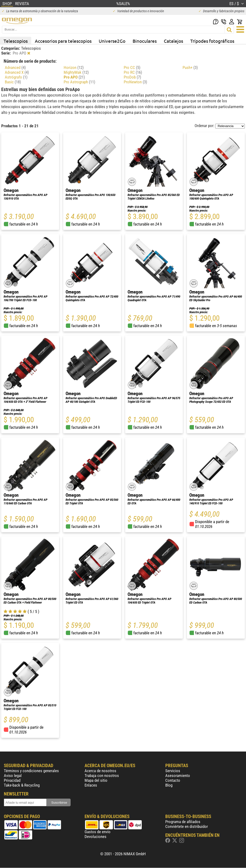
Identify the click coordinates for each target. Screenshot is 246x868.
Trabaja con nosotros (102, 776)
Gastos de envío (98, 832)
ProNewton (135, 82)
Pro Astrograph (79, 82)
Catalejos (173, 41)
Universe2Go (112, 41)
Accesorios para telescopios (63, 41)
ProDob (132, 77)
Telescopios (16, 41)
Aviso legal (13, 776)
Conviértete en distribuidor (187, 826)
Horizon (74, 67)
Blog (169, 785)
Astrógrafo (16, 77)
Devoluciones (95, 837)
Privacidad (12, 780)
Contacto (173, 780)
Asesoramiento (178, 776)
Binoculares (145, 41)
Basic (13, 82)
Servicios (173, 771)
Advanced (15, 67)
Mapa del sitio (96, 780)
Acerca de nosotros (100, 771)
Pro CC (132, 67)
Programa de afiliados (183, 822)
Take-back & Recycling (22, 785)
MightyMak (76, 72)
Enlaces (91, 785)
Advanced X (17, 72)
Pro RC (133, 72)
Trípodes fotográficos (212, 41)
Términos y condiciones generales (31, 771)
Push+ (190, 67)
